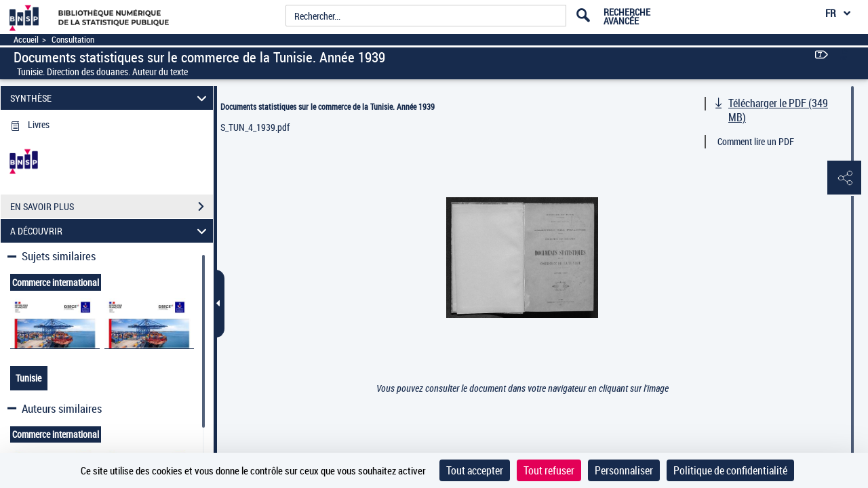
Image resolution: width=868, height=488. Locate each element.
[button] (844, 178)
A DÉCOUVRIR (111, 231)
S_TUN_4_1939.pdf (255, 127)
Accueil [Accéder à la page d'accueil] (26, 40)
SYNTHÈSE (111, 98)
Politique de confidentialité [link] (730, 470)
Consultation (73, 40)
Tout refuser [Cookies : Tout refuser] (549, 470)
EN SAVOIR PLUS (112, 207)
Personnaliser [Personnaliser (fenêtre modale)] (624, 470)
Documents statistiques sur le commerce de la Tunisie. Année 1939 (328, 106)
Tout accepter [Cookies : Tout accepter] (475, 470)
